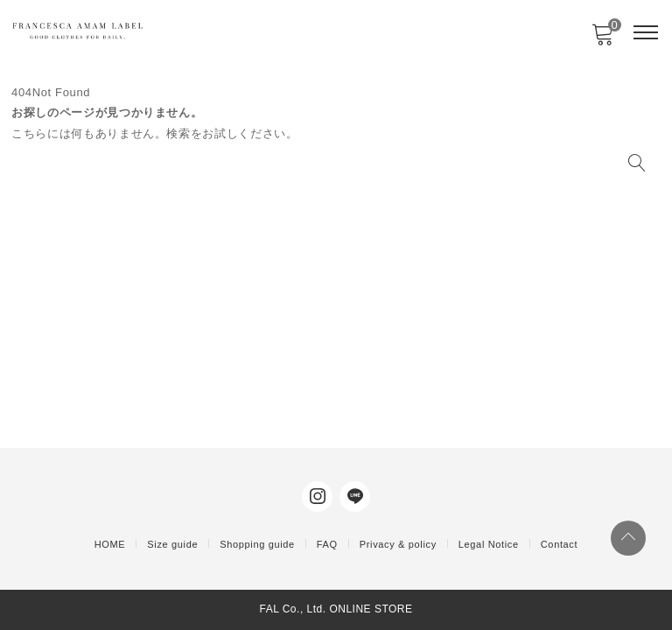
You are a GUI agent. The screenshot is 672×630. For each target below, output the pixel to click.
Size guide (172, 544)
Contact (559, 544)
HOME (110, 544)
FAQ (327, 544)
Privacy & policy (398, 544)
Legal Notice (489, 544)
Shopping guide (257, 544)
